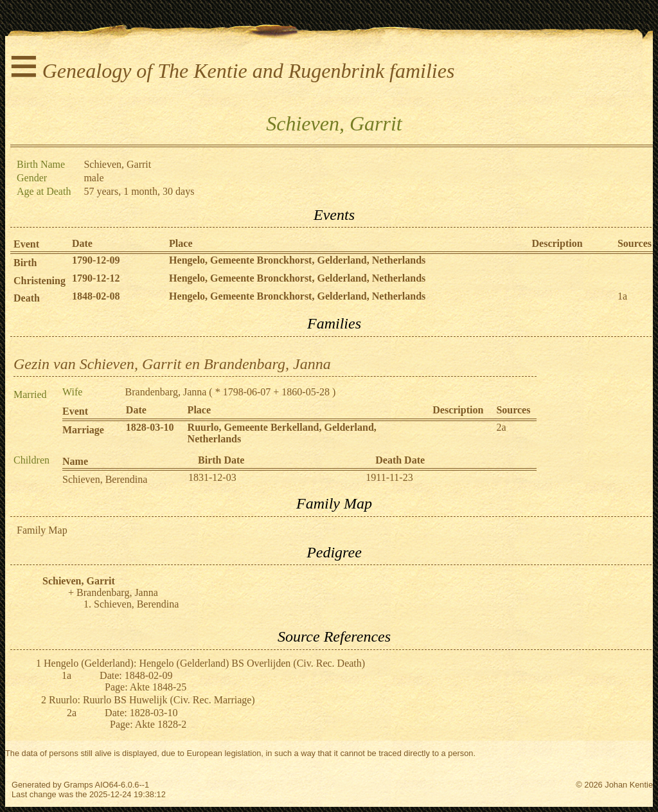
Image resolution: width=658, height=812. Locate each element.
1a (622, 296)
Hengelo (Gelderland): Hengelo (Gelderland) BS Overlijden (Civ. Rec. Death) (204, 663)
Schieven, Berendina (105, 479)
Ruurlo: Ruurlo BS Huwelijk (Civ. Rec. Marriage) (152, 700)
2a (501, 427)
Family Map (42, 530)
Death (27, 298)
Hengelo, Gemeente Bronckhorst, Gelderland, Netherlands (297, 260)
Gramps (78, 785)
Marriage (83, 430)
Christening (40, 281)
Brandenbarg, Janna (166, 392)
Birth (25, 263)
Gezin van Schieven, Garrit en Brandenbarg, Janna (172, 364)
